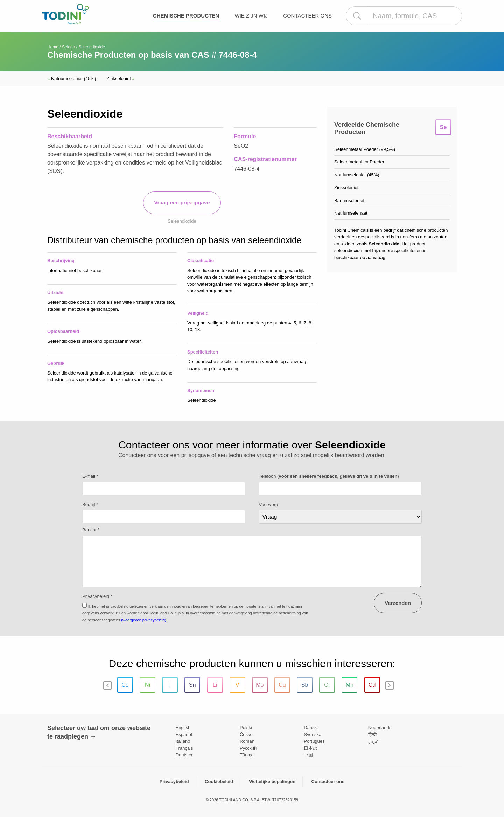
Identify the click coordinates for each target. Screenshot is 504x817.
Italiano (183, 741)
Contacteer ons (307, 16)
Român (247, 741)
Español (184, 735)
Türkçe (247, 755)
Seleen (68, 47)
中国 (308, 755)
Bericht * (91, 530)
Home (53, 47)
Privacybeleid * (97, 596)
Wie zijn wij (251, 16)
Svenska (313, 735)
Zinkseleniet (120, 79)
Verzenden (398, 603)
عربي (373, 741)
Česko (246, 735)
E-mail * (90, 476)
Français (184, 748)
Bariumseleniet (349, 200)
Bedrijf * (90, 505)
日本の (311, 748)
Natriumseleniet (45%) (72, 79)
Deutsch (184, 755)
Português (314, 741)
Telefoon (329, 476)
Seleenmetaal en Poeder (359, 162)
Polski (246, 728)
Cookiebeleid (219, 781)
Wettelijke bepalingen (272, 781)
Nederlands (380, 728)
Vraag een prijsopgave (182, 202)
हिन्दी (372, 735)
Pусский (248, 748)
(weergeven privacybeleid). (144, 620)
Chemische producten (186, 16)
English (183, 728)
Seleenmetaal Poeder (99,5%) (365, 149)
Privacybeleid (174, 781)
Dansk (310, 728)
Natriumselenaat (351, 213)
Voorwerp (268, 505)
